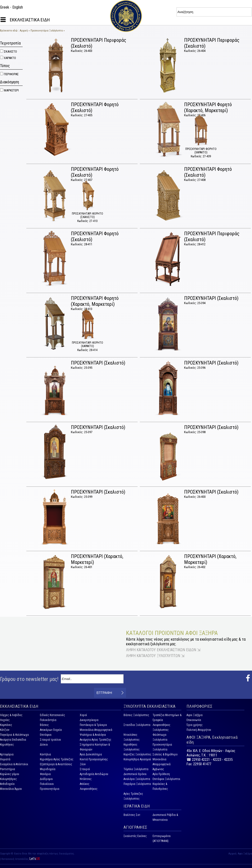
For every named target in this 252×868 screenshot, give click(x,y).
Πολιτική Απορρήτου (199, 730)
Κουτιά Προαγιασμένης (94, 759)
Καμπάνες (6, 725)
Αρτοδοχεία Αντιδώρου (94, 774)
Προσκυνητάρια (50, 789)
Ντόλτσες (86, 779)
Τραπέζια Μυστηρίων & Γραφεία (167, 718)
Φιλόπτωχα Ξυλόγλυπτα (160, 737)
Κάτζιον (5, 730)
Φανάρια (45, 774)
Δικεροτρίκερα (89, 720)
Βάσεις (44, 725)
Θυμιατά (5, 759)
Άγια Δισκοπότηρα (91, 754)
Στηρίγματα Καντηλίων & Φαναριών (95, 747)
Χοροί (83, 715)
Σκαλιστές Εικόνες (135, 836)
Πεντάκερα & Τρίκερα (93, 725)
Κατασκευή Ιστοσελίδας (16, 859)
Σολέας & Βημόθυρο (165, 754)
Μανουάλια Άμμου (11, 789)
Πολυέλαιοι (47, 784)
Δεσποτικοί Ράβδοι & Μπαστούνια (165, 817)
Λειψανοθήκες (89, 789)
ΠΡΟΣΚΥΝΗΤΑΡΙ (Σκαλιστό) (211, 298)
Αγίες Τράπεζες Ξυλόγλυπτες (133, 796)
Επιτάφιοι (46, 735)
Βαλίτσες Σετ (132, 815)
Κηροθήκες (7, 745)
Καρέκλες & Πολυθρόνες (160, 786)
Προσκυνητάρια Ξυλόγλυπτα (47, 31)
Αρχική (24, 31)
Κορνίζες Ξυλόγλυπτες (137, 754)
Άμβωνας (158, 769)
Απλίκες (85, 784)
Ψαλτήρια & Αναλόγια (93, 735)
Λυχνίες (5, 720)
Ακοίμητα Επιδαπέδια (13, 740)
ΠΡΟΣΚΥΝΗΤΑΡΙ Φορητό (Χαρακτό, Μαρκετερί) (208, 107)
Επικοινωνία (194, 720)
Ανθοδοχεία (7, 784)
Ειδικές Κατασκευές (52, 715)
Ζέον (83, 764)
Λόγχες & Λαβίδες (11, 715)
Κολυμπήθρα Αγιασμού (137, 759)
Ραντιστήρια (8, 769)
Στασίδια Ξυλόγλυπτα (137, 725)
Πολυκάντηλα (48, 720)
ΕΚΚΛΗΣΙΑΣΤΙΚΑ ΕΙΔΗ (30, 20)
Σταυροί (85, 769)
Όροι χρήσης (195, 725)
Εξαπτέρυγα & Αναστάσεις (56, 764)
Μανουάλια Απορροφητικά (96, 730)
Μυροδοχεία (48, 769)
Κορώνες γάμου (10, 774)
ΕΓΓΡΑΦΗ (104, 693)
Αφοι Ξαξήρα (195, 715)
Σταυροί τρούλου (50, 740)
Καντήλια (45, 754)
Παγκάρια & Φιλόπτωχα (14, 735)
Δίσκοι (44, 745)
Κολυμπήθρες (8, 779)
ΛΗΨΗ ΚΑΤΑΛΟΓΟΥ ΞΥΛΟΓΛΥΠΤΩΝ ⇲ (155, 656)
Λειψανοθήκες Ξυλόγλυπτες (161, 727)
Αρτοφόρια (7, 754)
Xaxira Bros (21, 854)
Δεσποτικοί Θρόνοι (135, 774)
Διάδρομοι (46, 779)
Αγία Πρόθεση (161, 774)
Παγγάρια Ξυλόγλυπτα (137, 784)
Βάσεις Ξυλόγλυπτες (136, 715)
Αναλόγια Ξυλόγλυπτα (137, 779)
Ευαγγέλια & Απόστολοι (14, 764)
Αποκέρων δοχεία (51, 730)
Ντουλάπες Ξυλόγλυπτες (132, 737)
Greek (5, 7)
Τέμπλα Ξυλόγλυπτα (136, 769)
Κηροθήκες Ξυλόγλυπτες (132, 747)
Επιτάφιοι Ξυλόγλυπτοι (166, 779)
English (18, 7)
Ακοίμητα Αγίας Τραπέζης (95, 740)
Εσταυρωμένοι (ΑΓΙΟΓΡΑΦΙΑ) (162, 839)
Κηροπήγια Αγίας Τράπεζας (57, 759)
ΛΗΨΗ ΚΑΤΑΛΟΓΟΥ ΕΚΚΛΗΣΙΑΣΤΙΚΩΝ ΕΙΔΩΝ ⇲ (163, 650)
